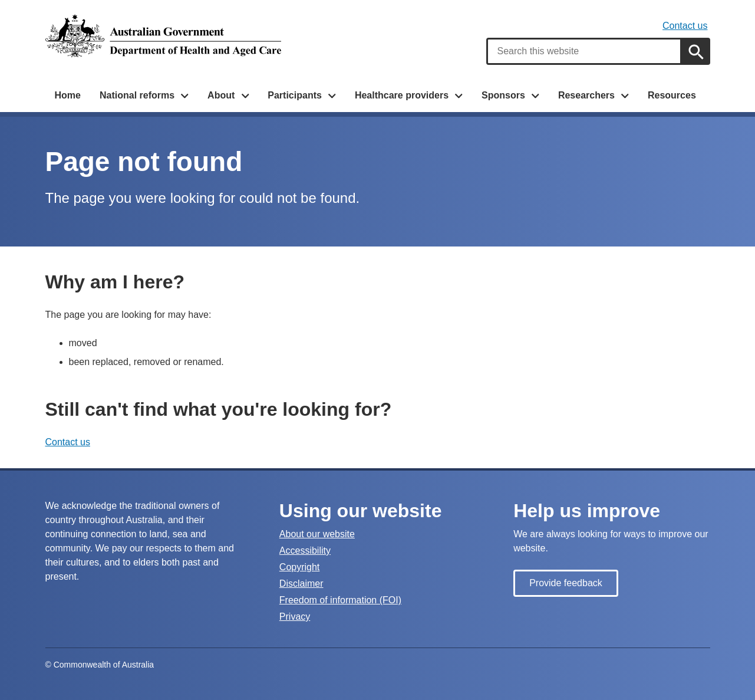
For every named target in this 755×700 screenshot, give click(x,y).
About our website (317, 534)
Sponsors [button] (503, 95)
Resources (672, 95)
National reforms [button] (137, 95)
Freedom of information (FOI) (340, 600)
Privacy (295, 617)
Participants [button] (295, 95)
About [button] (221, 95)
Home (68, 95)
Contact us (685, 26)
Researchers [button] (586, 95)
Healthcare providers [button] (402, 95)
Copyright (299, 567)
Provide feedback (566, 583)
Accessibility (305, 551)
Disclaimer (301, 584)
